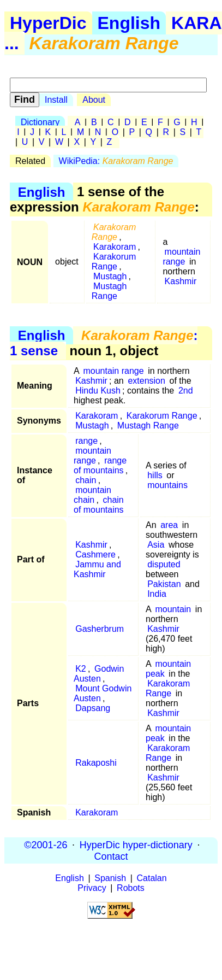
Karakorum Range (114, 262)
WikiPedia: (116, 161)
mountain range (181, 257)
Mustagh (110, 276)
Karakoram (115, 247)
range (86, 441)
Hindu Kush (98, 391)
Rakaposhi (96, 763)
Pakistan (164, 584)
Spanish (110, 878)
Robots (131, 888)
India (157, 594)
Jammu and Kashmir (97, 569)
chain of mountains (99, 505)
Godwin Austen (99, 674)
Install (56, 100)
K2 (81, 669)
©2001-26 (46, 844)
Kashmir (181, 281)
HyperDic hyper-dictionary (136, 844)
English (129, 23)
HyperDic (48, 23)
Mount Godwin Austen (103, 693)
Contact (111, 856)
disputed (164, 564)
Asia (156, 545)
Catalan (152, 878)
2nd (186, 391)
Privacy (92, 888)
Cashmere (95, 554)
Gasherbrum (100, 629)
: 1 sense (104, 343)
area (169, 525)
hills (155, 475)
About (94, 100)
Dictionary (40, 122)
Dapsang (93, 708)
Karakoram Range (168, 688)
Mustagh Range (109, 291)
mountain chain (92, 495)
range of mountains (100, 465)
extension (146, 381)
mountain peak (168, 669)
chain (86, 480)
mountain (173, 609)
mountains (167, 485)
